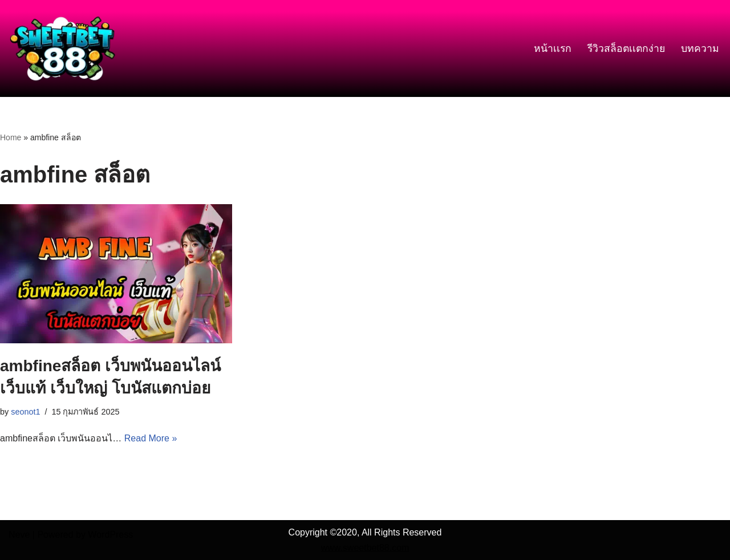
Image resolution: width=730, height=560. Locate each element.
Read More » (151, 438)
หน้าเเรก (553, 48)
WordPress (110, 535)
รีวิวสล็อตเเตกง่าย (626, 48)
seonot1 (25, 412)
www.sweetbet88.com (365, 548)
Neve (19, 535)
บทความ (700, 48)
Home (11, 137)
